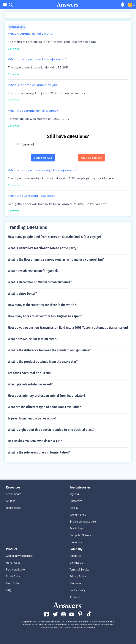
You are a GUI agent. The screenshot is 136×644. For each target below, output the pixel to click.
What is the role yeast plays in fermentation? (39, 452)
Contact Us (76, 563)
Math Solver (13, 583)
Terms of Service (79, 570)
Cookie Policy (77, 590)
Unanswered (14, 508)
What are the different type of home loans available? (44, 407)
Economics (76, 542)
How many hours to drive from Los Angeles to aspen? (45, 316)
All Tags (11, 501)
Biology (74, 508)
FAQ (9, 590)
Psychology (76, 528)
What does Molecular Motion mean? (33, 339)
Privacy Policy (78, 576)
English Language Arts (83, 522)
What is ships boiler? (22, 294)
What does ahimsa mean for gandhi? (33, 271)
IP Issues (75, 597)
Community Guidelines (19, 556)
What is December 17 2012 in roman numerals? (40, 282)
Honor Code (13, 563)
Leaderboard (14, 494)
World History (78, 515)
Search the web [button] (43, 158)
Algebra (74, 494)
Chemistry (76, 501)
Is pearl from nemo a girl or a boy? (32, 418)
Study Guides (14, 576)
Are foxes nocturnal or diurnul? (30, 373)
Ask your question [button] (91, 158)
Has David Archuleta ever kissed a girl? (35, 441)
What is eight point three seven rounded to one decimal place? (51, 430)
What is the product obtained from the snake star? (43, 362)
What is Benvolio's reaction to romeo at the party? (43, 248)
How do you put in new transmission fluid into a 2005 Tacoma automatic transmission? (68, 328)
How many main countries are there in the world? (42, 305)
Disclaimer (76, 583)
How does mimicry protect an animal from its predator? (47, 396)
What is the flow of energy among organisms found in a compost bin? (56, 259)
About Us (75, 556)
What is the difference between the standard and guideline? (49, 350)
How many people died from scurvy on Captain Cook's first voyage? (54, 237)
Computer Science (80, 535)
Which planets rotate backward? (30, 384)
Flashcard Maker (16, 570)
